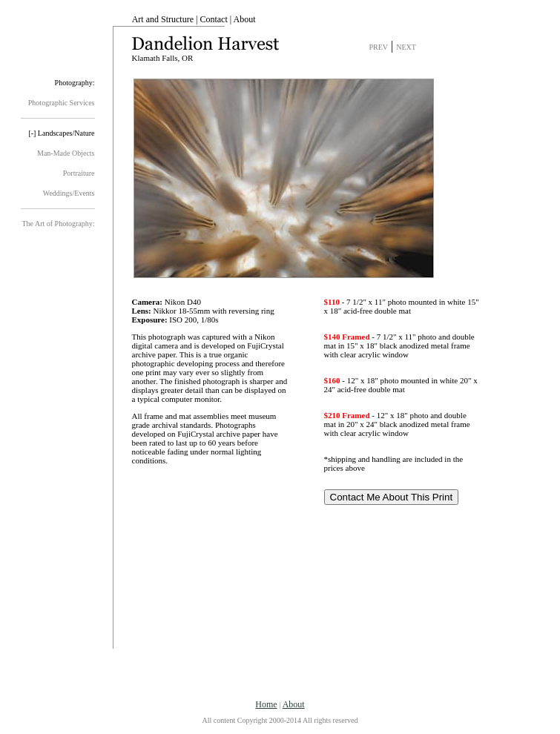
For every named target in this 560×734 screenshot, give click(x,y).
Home (266, 704)
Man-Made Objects (66, 153)
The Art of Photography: (58, 224)
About (245, 19)
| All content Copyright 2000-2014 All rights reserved (280, 712)
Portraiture (79, 173)
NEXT (406, 47)
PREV (379, 47)
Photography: (75, 83)
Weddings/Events (69, 193)
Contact (213, 19)
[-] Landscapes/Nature (61, 133)
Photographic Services (62, 103)
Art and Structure (163, 19)
